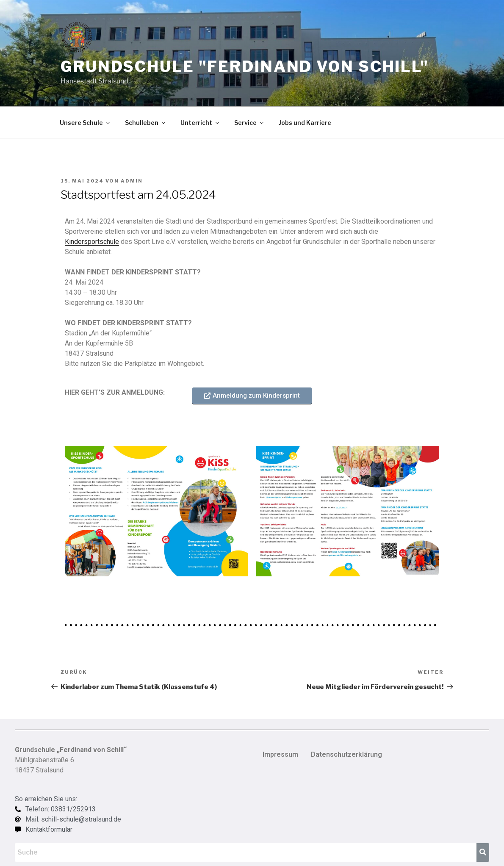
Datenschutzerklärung (346, 754)
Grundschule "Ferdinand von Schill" (245, 66)
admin (132, 181)
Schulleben (146, 123)
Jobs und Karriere (305, 123)
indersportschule (94, 242)
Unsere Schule (85, 123)
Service (249, 123)
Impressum (280, 754)
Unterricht (200, 123)
